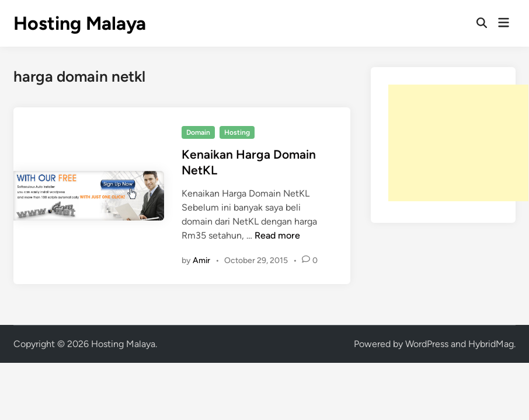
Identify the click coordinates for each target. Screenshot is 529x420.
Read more (277, 235)
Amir (201, 260)
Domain (198, 132)
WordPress (427, 344)
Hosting (237, 132)
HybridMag (491, 344)
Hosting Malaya (80, 23)
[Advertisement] (458, 143)
